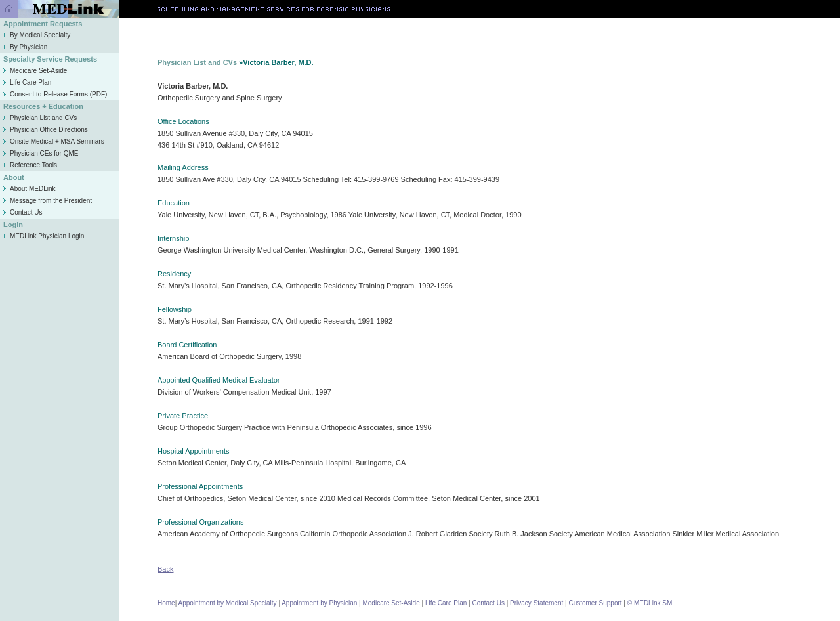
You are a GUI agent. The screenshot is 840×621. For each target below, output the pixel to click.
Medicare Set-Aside (35, 71)
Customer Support (595, 603)
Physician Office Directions (46, 130)
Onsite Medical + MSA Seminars (54, 141)
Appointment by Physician (319, 603)
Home (166, 603)
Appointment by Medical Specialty (228, 603)
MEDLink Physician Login (47, 236)
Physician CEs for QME (41, 153)
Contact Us (23, 212)
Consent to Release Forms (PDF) (55, 94)
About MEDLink (29, 189)
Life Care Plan (27, 82)
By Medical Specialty (37, 35)
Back (165, 569)
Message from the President (48, 201)
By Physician (25, 47)
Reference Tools (30, 165)
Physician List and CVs (40, 118)
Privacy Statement (536, 603)
